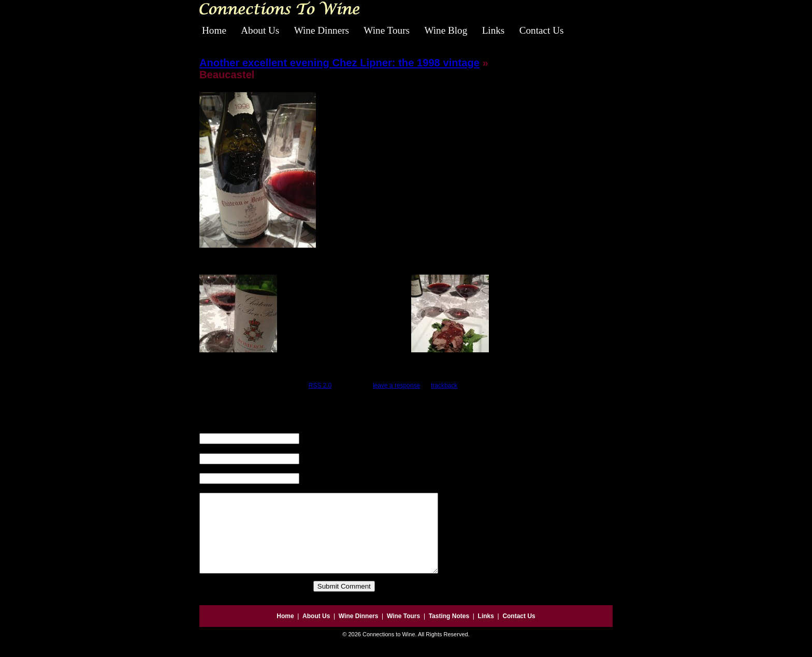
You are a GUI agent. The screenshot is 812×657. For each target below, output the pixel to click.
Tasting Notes (449, 632)
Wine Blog (446, 30)
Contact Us (542, 30)
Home (214, 30)
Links (494, 30)
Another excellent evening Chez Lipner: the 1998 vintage (339, 63)
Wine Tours (387, 30)
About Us (260, 30)
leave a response (396, 385)
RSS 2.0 (320, 385)
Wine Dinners (322, 30)
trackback (444, 385)
